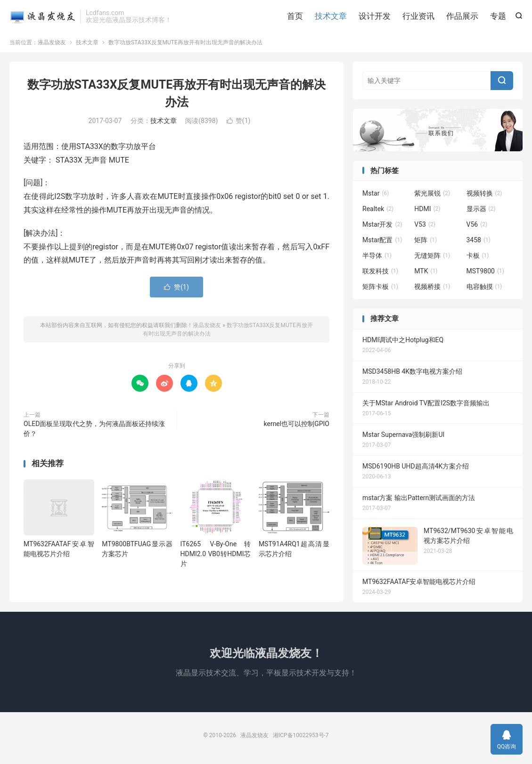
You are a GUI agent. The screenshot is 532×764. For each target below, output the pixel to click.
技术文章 (331, 16)
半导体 (377, 258)
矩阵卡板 (380, 289)
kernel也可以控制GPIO (297, 426)
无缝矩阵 (432, 258)
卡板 (478, 258)
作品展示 (462, 16)
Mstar (376, 196)
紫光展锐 (432, 196)
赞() (239, 123)
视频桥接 (432, 289)
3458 (479, 242)
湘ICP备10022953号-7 (301, 737)
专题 (498, 16)
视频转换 (484, 196)
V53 (425, 227)
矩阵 (426, 242)
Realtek (378, 211)
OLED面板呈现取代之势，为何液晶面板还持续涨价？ (94, 431)
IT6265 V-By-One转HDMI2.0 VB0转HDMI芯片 (216, 556)
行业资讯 (418, 16)
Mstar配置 (382, 242)
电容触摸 (484, 289)
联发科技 (380, 273)
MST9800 (485, 273)
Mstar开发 (382, 227)
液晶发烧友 (42, 17)
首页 (295, 16)
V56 (477, 227)
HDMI (427, 211)
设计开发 (375, 16)
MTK (426, 273)
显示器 (481, 211)
